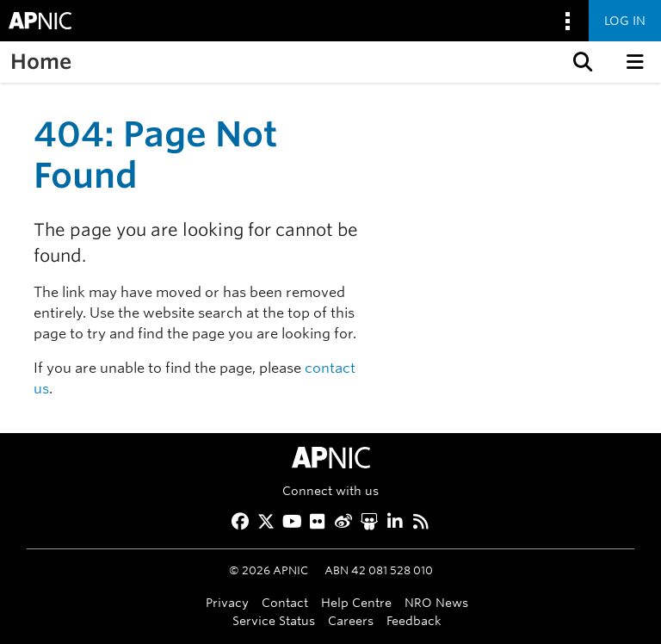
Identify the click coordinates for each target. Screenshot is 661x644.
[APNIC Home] (330, 458)
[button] (581, 62)
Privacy (227, 602)
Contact (285, 602)
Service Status (274, 620)
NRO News (436, 602)
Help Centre (356, 602)
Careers (351, 620)
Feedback (414, 620)
